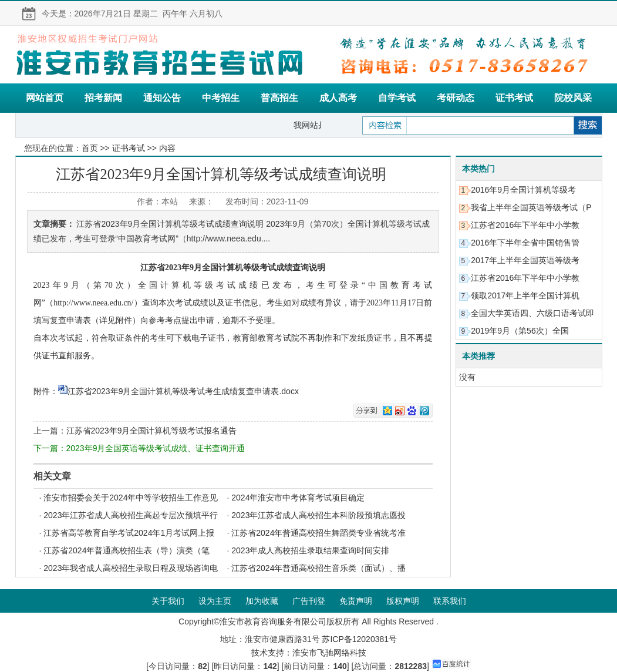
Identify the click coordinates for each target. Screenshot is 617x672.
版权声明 (403, 601)
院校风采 (573, 98)
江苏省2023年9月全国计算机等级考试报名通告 (152, 431)
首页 (90, 148)
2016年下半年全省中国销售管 (525, 243)
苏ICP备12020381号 (359, 639)
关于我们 (168, 601)
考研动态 (456, 98)
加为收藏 (262, 601)
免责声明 (356, 601)
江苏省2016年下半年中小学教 (525, 225)
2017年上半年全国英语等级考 (525, 260)
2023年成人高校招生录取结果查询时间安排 (310, 550)
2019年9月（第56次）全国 (520, 331)
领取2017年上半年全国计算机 (525, 295)
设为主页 (215, 601)
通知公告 (162, 98)
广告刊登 (309, 601)
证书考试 (514, 98)
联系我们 (450, 601)
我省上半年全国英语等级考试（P (531, 207)
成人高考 (338, 98)
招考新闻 (103, 98)
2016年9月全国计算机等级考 (523, 190)
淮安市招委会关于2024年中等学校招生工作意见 (131, 498)
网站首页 (45, 98)
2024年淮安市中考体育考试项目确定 (298, 498)
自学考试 (397, 98)
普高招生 (279, 98)
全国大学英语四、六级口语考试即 (532, 313)
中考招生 (221, 98)
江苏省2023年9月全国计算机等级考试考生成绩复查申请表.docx (183, 391)
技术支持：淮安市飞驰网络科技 (309, 653)
